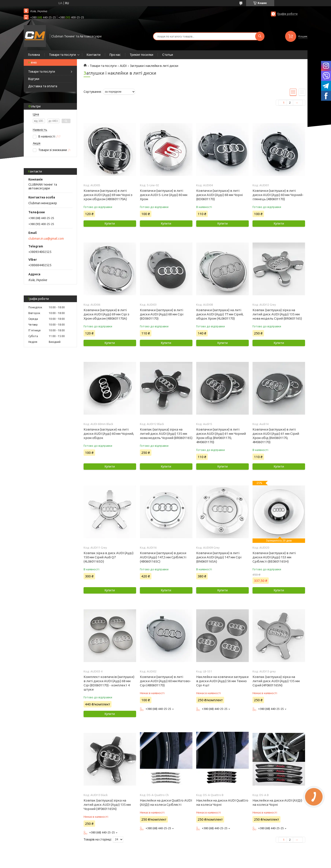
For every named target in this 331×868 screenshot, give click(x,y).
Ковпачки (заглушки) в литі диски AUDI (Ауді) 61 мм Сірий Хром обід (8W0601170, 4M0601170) (276, 436)
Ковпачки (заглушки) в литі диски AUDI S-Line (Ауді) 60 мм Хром (164, 195)
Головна (34, 55)
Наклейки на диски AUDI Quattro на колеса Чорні (222, 802)
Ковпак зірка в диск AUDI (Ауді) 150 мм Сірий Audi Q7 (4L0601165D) (109, 557)
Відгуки (34, 79)
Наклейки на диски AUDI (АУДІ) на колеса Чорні (277, 802)
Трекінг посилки (141, 55)
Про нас (115, 55)
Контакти (94, 55)
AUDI (123, 66)
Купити (110, 223)
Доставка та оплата (43, 86)
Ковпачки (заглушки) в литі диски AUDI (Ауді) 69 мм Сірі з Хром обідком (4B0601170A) (106, 314)
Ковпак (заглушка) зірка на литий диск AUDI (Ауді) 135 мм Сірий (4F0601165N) (276, 681)
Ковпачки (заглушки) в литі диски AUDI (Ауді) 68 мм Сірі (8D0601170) (162, 314)
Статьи (168, 55)
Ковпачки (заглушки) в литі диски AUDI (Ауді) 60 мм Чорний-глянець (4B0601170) (278, 195)
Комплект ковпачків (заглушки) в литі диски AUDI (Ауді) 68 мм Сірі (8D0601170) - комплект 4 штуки (109, 683)
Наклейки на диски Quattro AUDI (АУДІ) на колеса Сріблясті (166, 802)
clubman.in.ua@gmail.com (46, 239)
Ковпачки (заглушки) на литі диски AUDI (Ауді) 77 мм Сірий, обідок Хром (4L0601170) (220, 314)
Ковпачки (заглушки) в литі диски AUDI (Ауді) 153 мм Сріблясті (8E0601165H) (274, 557)
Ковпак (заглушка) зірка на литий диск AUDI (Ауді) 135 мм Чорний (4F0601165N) (107, 805)
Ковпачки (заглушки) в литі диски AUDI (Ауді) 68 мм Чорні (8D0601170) (219, 195)
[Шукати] (260, 36)
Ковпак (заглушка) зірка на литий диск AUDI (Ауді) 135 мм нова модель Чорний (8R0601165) (166, 434)
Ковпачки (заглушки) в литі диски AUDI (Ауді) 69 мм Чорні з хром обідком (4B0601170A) (108, 195)
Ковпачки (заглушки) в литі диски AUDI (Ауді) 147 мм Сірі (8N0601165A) (219, 557)
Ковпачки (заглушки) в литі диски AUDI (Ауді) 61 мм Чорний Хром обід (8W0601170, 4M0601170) (221, 436)
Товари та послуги (62, 55)
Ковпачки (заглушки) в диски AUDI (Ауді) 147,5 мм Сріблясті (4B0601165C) (163, 557)
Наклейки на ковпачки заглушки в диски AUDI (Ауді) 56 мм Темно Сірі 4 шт (222, 681)
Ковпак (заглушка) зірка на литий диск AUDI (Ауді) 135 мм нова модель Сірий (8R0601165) (277, 314)
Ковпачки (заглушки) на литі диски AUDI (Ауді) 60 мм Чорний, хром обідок (109, 434)
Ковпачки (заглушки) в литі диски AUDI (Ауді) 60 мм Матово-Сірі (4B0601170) (165, 681)
